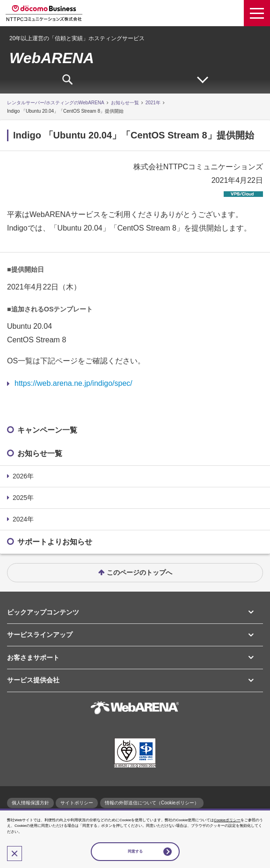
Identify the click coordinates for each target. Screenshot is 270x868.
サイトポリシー (77, 803)
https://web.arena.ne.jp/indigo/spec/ (73, 383)
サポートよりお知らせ (55, 542)
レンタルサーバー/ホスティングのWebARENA (56, 103)
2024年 (23, 519)
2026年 (23, 476)
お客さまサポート (33, 658)
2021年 (153, 103)
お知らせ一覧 (125, 103)
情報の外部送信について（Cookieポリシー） (152, 803)
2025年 (23, 498)
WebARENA (52, 58)
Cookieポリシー (227, 820)
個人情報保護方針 (30, 803)
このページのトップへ (139, 572)
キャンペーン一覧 (47, 430)
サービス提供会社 (33, 680)
